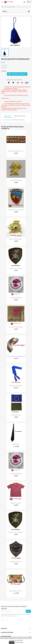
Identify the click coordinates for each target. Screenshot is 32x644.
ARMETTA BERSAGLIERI (16, 180)
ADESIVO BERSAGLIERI (16, 298)
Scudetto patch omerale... (16, 268)
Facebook (3, 620)
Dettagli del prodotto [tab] (20, 116)
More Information (19, 642)
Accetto (12, 643)
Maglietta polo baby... (16, 503)
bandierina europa (16, 415)
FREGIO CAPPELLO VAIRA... (16, 239)
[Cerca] (16, 7)
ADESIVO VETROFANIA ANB (16, 327)
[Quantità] (3, 74)
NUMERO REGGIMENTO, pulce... (16, 151)
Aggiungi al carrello (17, 74)
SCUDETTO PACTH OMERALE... (16, 532)
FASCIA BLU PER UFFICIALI (16, 386)
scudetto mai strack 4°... (16, 562)
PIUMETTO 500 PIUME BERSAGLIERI (16, 356)
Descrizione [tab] (8, 116)
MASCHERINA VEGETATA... (16, 591)
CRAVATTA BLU (16, 444)
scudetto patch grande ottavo (16, 210)
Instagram (7, 620)
